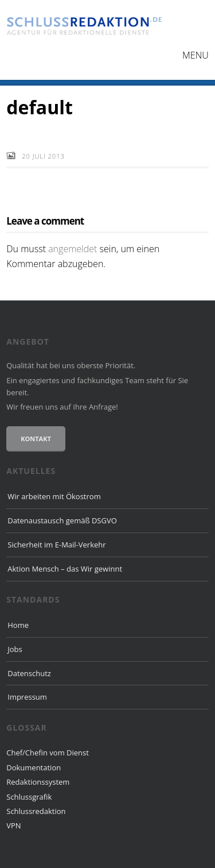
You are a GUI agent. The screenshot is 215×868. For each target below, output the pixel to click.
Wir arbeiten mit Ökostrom (54, 496)
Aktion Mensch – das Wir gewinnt (65, 569)
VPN (13, 825)
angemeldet (73, 249)
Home (18, 625)
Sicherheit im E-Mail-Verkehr (56, 545)
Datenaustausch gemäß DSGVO (62, 520)
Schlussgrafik (29, 797)
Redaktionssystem (38, 782)
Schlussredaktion (36, 811)
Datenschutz (29, 673)
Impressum (27, 697)
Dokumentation (34, 767)
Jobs (15, 649)
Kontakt (36, 439)
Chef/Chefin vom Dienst (48, 753)
